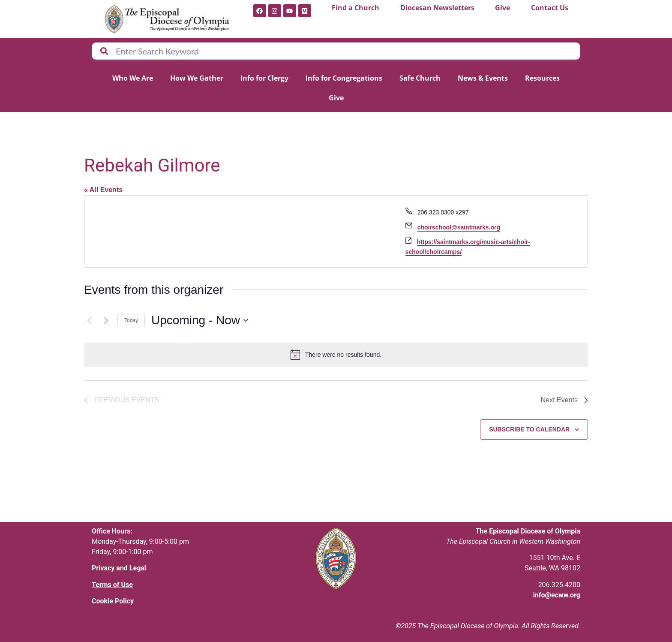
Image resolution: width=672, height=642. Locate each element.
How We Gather (197, 78)
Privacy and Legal (119, 568)
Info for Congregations (344, 78)
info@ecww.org (557, 595)
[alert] (336, 355)
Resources (542, 78)
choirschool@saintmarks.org (459, 227)
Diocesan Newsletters (437, 8)
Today (131, 320)
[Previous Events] (89, 320)
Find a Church (355, 8)
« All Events (103, 190)
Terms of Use (112, 585)
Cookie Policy (113, 601)
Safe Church (420, 78)
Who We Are (133, 78)
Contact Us (550, 8)
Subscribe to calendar (529, 429)
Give (502, 8)
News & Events (483, 78)
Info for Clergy (264, 78)
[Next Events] (106, 320)
